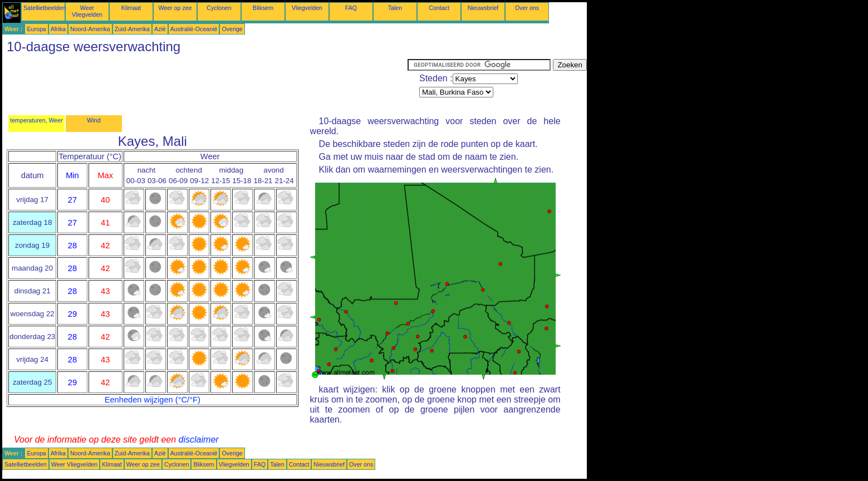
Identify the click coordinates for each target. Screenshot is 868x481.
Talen (395, 8)
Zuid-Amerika (132, 29)
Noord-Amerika (90, 29)
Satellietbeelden (45, 8)
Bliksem (263, 8)
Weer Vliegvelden (87, 11)
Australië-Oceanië (194, 29)
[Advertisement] (205, 84)
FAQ (351, 8)
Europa (36, 29)
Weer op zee (175, 8)
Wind (94, 120)
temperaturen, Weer (36, 120)
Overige (232, 29)
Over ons (527, 8)
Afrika (58, 29)
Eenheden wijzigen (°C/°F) (153, 400)
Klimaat (131, 8)
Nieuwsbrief (483, 8)
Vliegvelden (307, 8)
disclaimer (199, 440)
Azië (160, 29)
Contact (439, 8)
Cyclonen (219, 8)
